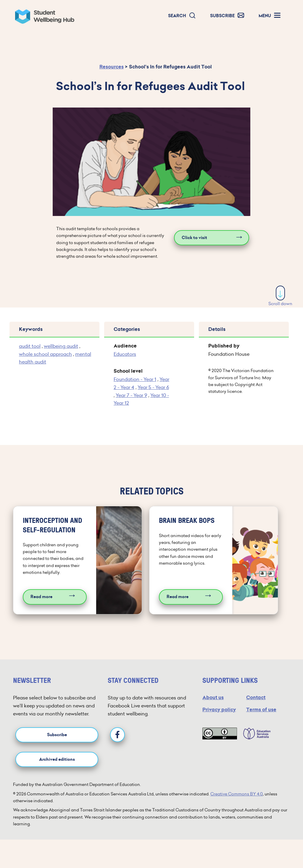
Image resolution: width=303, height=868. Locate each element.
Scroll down (280, 296)
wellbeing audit (61, 346)
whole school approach (45, 354)
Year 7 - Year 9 (131, 395)
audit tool (30, 346)
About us (213, 698)
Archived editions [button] (57, 759)
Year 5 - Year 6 (153, 387)
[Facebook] (117, 735)
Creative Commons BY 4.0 (237, 794)
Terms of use (261, 710)
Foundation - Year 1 (135, 379)
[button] (182, 16)
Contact (256, 698)
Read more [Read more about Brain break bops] (178, 597)
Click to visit (194, 238)
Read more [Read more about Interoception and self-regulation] (41, 597)
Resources (112, 67)
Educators (125, 354)
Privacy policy (219, 710)
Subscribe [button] (57, 735)
